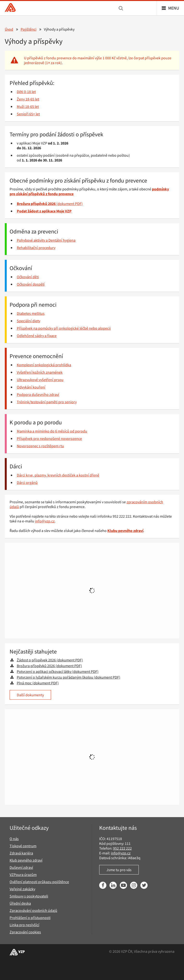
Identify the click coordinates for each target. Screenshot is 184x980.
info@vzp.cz (45, 521)
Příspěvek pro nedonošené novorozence (49, 438)
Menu (174, 8)
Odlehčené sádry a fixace (37, 336)
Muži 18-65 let (28, 106)
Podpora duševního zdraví (38, 394)
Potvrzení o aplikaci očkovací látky (44, 671)
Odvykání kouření (31, 387)
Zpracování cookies (25, 932)
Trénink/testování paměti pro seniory (47, 402)
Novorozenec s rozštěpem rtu (40, 446)
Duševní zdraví (21, 867)
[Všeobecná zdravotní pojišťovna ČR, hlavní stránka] (10, 8)
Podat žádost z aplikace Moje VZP (44, 211)
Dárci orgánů (27, 482)
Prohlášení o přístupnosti (30, 918)
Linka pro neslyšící (24, 925)
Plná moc (24, 683)
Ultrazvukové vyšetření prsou (40, 380)
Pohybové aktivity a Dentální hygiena (46, 240)
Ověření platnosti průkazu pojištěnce (39, 882)
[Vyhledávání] (121, 8)
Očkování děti (28, 277)
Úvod (9, 29)
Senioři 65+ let (28, 114)
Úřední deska (20, 903)
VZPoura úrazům (23, 875)
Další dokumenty (30, 695)
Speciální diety (29, 321)
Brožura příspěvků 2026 (36, 666)
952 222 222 (122, 848)
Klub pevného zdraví (26, 860)
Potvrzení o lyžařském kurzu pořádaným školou (55, 677)
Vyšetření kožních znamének (40, 372)
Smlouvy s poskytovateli (29, 896)
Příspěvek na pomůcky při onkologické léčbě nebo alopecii (64, 328)
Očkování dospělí (31, 284)
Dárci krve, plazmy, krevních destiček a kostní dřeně (58, 475)
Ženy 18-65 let (28, 99)
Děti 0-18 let (26, 92)
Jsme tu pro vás (119, 870)
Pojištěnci (29, 29)
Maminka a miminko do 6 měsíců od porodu (52, 431)
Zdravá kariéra (21, 853)
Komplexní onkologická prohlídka (44, 365)
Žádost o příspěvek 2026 (36, 660)
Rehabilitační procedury (36, 248)
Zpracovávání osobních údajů (33, 910)
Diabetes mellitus (31, 313)
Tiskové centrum (23, 846)
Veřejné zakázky (22, 889)
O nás (14, 839)
